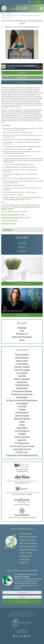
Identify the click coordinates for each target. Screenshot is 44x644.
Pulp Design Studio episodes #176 (12, 217)
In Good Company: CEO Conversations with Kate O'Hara (22, 455)
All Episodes (22, 251)
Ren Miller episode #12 (9, 223)
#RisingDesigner (22, 328)
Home (3, 14)
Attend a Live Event (28, 540)
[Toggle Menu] (41, 8)
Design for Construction (22, 415)
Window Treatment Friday (22, 437)
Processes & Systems (22, 361)
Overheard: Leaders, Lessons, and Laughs (22, 446)
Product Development (22, 412)
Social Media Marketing (22, 385)
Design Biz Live (22, 440)
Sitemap (13, 612)
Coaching (22, 422)
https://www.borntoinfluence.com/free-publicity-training (21, 208)
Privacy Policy (21, 612)
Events (22, 331)
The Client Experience (22, 364)
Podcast (9, 14)
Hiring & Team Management (22, 379)
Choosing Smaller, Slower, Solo (22, 449)
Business (22, 340)
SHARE (23, 73)
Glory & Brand (31, 614)
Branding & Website (22, 388)
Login (38, 2)
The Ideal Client (22, 406)
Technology (22, 409)
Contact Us (24, 562)
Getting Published (22, 428)
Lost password (25, 556)
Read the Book (25, 534)
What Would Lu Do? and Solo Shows (22, 394)
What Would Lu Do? (22, 334)
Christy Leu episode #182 (9, 220)
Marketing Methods (22, 397)
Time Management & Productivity (22, 391)
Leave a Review (22, 315)
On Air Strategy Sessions (22, 443)
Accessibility (29, 612)
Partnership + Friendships (22, 367)
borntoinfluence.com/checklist (15, 199)
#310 (28, 217)
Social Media (22, 376)
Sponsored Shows (22, 382)
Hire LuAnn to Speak (28, 543)
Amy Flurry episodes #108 (10, 214)
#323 (23, 214)
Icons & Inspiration (22, 373)
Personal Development (22, 354)
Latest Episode (22, 243)
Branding (22, 425)
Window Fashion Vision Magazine (22, 337)
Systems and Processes (22, 358)
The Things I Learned (22, 452)
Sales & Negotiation (22, 403)
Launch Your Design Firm (22, 431)
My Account (24, 559)
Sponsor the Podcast (22, 284)
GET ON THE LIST (22, 82)
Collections (22, 247)
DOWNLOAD (23, 77)
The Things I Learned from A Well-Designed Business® (22, 400)
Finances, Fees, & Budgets (22, 370)
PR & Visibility (22, 434)
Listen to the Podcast (28, 537)
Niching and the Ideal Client (22, 419)
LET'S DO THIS (22, 602)
